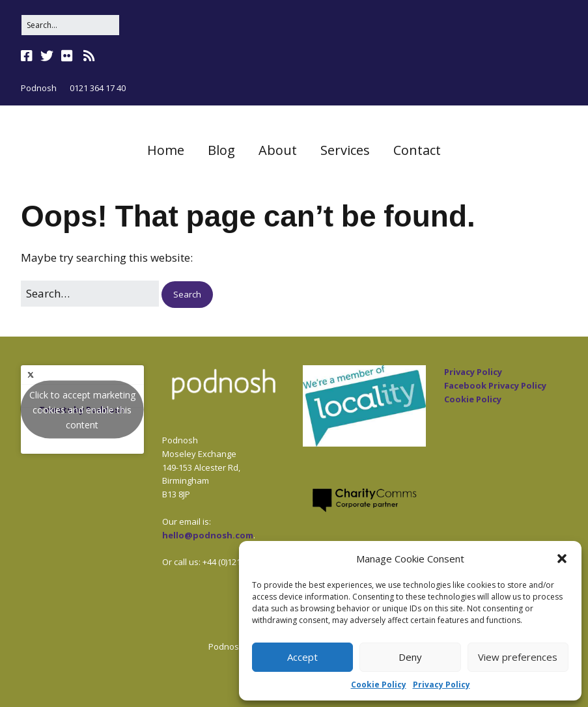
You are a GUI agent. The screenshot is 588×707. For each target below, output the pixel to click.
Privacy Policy (441, 685)
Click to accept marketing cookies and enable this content (82, 410)
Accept (302, 657)
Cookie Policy (379, 685)
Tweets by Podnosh (82, 410)
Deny (410, 657)
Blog (221, 150)
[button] (562, 559)
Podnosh (39, 88)
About (278, 150)
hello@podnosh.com (208, 535)
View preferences (518, 657)
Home (166, 150)
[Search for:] (70, 25)
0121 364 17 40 (98, 88)
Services (345, 150)
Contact (417, 150)
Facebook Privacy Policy (495, 385)
